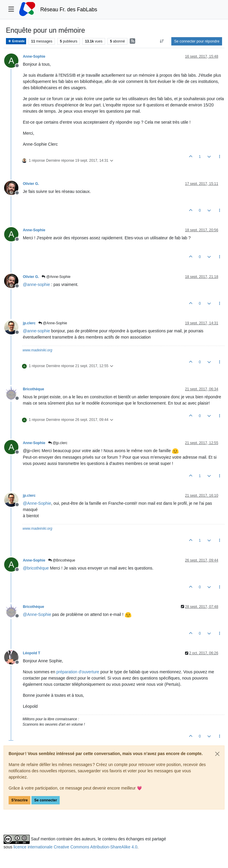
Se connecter (46, 800)
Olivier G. (31, 184)
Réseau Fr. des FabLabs (69, 10)
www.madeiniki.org (37, 350)
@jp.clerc (58, 443)
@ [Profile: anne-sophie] (36, 284)
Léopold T (32, 653)
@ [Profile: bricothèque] (36, 568)
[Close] (217, 754)
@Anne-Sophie (56, 277)
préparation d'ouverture (78, 672)
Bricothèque (33, 389)
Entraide (16, 41)
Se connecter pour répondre (197, 41)
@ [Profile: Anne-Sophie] (37, 503)
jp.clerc (29, 323)
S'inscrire (19, 800)
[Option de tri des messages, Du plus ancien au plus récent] (162, 41)
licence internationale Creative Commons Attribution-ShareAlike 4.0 (75, 847)
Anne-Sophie (34, 56)
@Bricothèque (62, 560)
